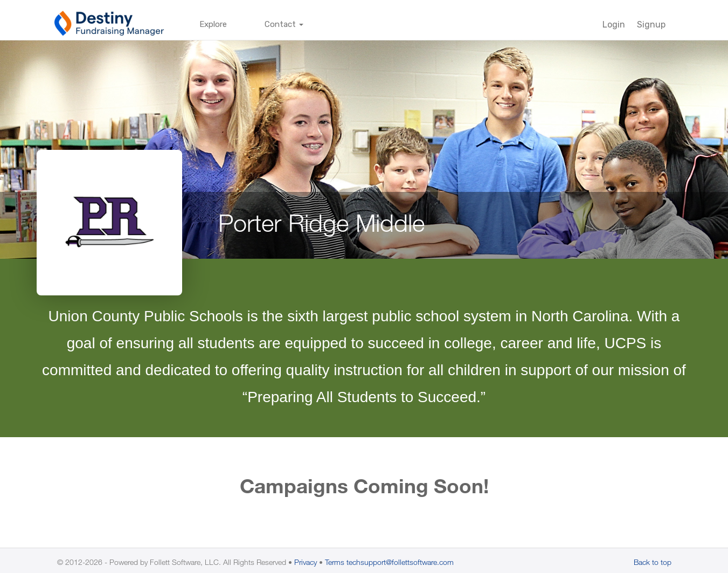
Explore (213, 24)
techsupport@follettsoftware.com (400, 562)
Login (614, 25)
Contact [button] (284, 24)
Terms (335, 562)
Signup (651, 25)
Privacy (306, 562)
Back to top (653, 562)
